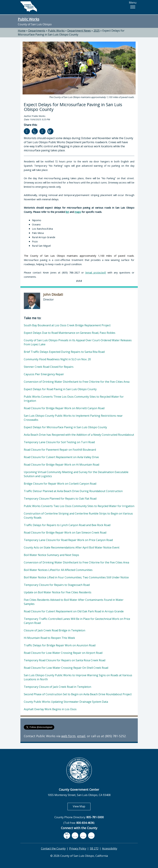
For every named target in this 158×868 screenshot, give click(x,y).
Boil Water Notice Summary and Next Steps (51, 555)
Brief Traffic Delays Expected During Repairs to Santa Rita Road (64, 352)
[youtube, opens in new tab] (75, 836)
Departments (37, 31)
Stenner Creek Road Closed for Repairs (49, 367)
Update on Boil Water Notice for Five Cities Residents (58, 592)
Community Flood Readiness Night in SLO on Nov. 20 (57, 359)
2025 (97, 31)
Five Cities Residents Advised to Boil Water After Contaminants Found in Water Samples (74, 602)
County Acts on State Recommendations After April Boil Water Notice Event (72, 547)
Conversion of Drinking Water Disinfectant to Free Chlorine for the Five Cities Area (76, 562)
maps (78, 212)
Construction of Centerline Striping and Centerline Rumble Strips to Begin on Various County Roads (78, 516)
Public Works (29, 19)
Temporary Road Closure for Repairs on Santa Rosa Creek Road (65, 660)
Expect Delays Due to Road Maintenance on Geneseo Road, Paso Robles (70, 333)
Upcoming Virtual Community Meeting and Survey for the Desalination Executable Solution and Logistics (76, 474)
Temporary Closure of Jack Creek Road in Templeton (57, 687)
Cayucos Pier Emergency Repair (44, 374)
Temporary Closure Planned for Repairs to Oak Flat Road (60, 499)
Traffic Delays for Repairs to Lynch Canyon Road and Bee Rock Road (67, 525)
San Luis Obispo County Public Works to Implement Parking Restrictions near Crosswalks (73, 418)
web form (68, 736)
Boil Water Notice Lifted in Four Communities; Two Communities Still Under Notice (76, 577)
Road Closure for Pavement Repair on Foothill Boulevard (60, 450)
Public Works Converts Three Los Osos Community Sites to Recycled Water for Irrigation (74, 399)
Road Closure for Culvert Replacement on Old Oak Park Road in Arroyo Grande (74, 611)
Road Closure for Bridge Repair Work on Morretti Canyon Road (64, 408)
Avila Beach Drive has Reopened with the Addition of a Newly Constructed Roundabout (79, 435)
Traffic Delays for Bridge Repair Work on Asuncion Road (60, 645)
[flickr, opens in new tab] (83, 836)
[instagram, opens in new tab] (91, 836)
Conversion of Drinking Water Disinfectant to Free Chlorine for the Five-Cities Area (77, 382)
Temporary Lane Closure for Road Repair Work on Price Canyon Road (68, 540)
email (81, 736)
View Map (82, 806)
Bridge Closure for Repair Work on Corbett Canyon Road (60, 484)
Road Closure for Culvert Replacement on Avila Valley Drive (61, 457)
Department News (79, 31)
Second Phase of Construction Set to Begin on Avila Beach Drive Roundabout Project (78, 694)
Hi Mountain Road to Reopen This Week (49, 638)
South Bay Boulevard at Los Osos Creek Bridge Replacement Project (67, 325)
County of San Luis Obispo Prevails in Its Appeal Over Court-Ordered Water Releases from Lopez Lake (78, 342)
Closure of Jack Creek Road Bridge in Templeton (55, 630)
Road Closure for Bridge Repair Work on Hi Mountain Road (61, 465)
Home (22, 31)
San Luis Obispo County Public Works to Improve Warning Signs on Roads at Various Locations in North (78, 677)
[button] (133, 7)
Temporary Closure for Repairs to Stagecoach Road (57, 585)
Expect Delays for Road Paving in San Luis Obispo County (60, 389)
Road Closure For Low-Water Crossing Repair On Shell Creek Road (66, 668)
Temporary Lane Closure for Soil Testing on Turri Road (59, 442)
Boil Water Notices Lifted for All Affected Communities (58, 570)
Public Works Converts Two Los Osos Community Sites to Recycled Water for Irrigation (79, 506)
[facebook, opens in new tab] (67, 836)
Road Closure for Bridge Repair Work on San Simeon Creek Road (65, 533)
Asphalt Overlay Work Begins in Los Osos (50, 709)
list (67, 212)
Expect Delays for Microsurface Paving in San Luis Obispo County (71, 33)
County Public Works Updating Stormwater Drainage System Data (66, 702)
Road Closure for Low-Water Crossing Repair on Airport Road (63, 653)
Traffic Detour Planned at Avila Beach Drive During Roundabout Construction (73, 491)
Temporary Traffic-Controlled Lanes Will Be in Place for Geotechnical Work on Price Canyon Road (77, 621)
